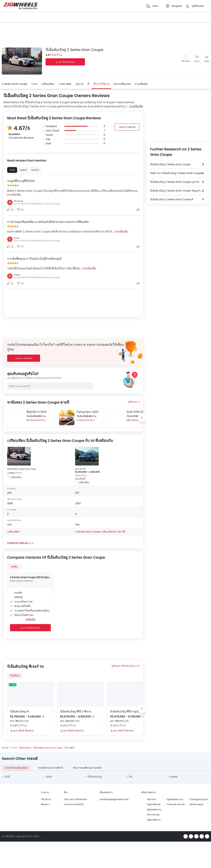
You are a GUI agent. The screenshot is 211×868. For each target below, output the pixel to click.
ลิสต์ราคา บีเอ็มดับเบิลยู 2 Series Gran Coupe (176, 173)
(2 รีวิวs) (83, 475)
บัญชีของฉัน (198, 6)
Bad (48, 143)
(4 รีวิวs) (71, 726)
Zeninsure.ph (197, 804)
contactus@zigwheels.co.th (114, 799)
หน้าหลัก (5, 748)
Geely (174, 777)
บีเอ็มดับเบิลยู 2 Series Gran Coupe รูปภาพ (175, 182)
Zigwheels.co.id (175, 799)
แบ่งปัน (207, 59)
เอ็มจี (7, 777)
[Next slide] (142, 418)
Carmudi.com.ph (176, 804)
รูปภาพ (79, 84)
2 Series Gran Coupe (14, 84)
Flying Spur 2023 (88, 412)
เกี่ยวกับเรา (46, 799)
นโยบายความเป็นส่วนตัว (75, 799)
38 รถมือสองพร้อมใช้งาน (36, 420)
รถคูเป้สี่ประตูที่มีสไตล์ (21, 181)
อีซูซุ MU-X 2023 (37, 412)
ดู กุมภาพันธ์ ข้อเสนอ (65, 62)
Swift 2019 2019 (136, 412)
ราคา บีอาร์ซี (80, 478)
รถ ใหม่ (14, 748)
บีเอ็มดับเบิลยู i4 (19, 711)
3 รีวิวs (59, 55)
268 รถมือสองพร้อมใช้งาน (137, 420)
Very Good (52, 131)
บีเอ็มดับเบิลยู (95, 777)
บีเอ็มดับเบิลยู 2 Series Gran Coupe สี (172, 199)
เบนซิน (14, 567)
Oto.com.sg (153, 814)
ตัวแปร (197, 59)
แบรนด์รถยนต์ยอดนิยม (16, 768)
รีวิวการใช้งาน (101, 84)
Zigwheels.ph (154, 804)
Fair (48, 139)
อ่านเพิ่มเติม (136, 106)
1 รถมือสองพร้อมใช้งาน (86, 420)
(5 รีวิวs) (121, 726)
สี (88, 84)
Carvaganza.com (199, 799)
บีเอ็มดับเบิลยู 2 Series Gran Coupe (22, 469)
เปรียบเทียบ (186, 61)
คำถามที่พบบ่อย (122, 84)
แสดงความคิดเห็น (127, 127)
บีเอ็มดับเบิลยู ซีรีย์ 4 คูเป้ (124, 711)
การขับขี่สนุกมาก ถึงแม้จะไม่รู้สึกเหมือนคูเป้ (34, 259)
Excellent (51, 126)
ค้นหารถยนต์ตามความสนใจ (87, 768)
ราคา (34, 84)
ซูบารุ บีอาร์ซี (80, 469)
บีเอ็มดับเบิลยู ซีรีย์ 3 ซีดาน (76, 711)
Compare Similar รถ (19, 543)
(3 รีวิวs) (18, 473)
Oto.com (152, 799)
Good (49, 135)
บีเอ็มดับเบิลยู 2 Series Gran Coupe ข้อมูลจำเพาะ (177, 191)
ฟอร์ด (49, 777)
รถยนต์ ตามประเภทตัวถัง (50, 768)
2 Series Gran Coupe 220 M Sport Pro (30, 577)
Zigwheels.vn (154, 820)
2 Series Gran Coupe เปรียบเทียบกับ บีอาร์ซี (100, 532)
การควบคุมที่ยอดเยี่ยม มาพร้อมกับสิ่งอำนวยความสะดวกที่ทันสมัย (48, 222)
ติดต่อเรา (45, 804)
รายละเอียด (65, 84)
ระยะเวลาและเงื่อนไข (74, 804)
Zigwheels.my (154, 809)
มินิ (131, 777)
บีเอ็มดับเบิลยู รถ (129, 666)
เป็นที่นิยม (15, 676)
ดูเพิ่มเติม (30, 619)
